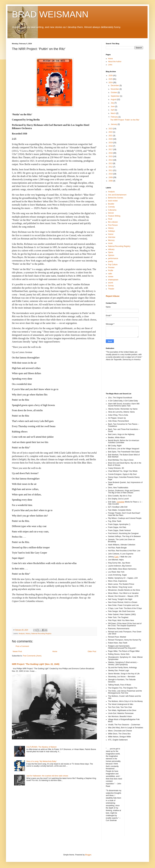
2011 (111, 170)
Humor (111, 234)
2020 (111, 139)
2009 (111, 177)
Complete (120, 502)
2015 (111, 156)
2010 (111, 174)
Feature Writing (114, 216)
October (114, 92)
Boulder (111, 204)
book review (113, 201)
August (114, 99)
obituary (111, 249)
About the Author (115, 62)
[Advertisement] (119, 376)
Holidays (111, 231)
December (115, 86)
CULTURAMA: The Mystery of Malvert (41, 747)
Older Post (92, 651)
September (115, 96)
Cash (116, 557)
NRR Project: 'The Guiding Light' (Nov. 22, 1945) (36, 664)
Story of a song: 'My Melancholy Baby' (42, 761)
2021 (111, 136)
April (113, 110)
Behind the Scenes (116, 198)
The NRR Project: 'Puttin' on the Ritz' (125, 120)
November (115, 89)
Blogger (88, 855)
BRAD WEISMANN (50, 14)
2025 (111, 79)
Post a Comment (22, 646)
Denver (111, 213)
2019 (111, 143)
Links (110, 65)
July (113, 103)
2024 (111, 83)
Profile (111, 270)
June (113, 106)
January (114, 124)
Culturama (112, 210)
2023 (111, 129)
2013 (111, 163)
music (110, 243)
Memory (111, 240)
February (115, 117)
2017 (111, 149)
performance (113, 258)
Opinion (111, 255)
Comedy (111, 207)
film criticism (113, 222)
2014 (111, 160)
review (111, 277)
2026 (111, 76)
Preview (111, 268)
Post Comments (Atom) (32, 656)
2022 (111, 132)
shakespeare (113, 280)
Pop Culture (113, 265)
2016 (111, 153)
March (113, 113)
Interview (112, 237)
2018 (111, 146)
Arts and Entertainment (117, 195)
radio (110, 274)
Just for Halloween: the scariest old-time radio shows (47, 776)
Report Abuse (113, 296)
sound (111, 283)
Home (55, 651)
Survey (111, 286)
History (28, 633)
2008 (111, 181)
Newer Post (17, 651)
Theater (111, 289)
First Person (113, 225)
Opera (111, 252)
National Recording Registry (41, 633)
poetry (111, 261)
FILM (110, 219)
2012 (111, 167)
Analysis (22, 633)
